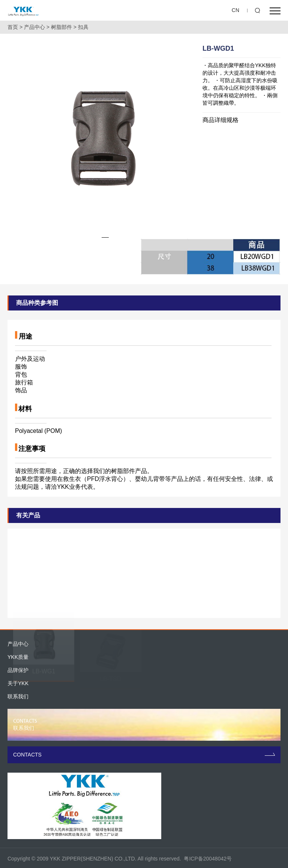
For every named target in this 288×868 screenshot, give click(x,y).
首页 (13, 27)
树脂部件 (61, 27)
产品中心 (34, 27)
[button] (105, 237)
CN (235, 10)
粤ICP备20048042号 (208, 859)
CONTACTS (144, 755)
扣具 (83, 27)
